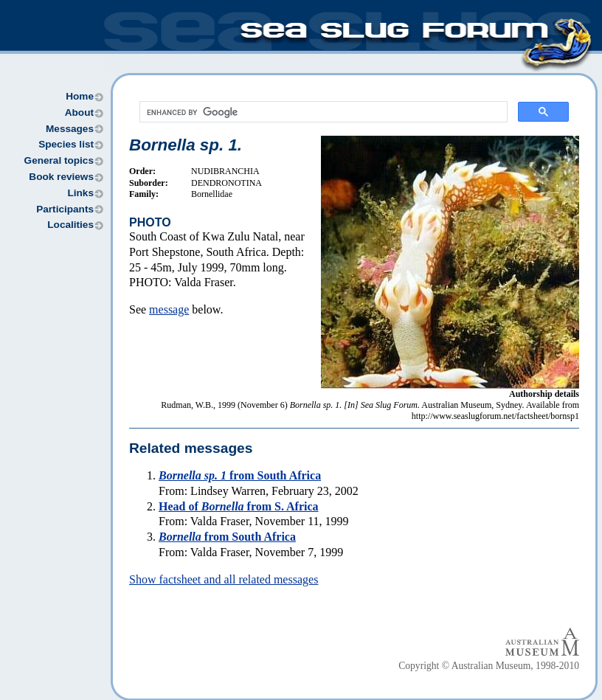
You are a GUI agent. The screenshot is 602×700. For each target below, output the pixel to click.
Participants (65, 209)
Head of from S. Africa (239, 506)
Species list (66, 144)
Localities (70, 225)
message (169, 309)
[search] (322, 112)
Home (80, 96)
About (79, 112)
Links (80, 193)
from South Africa (240, 475)
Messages (70, 129)
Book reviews (61, 177)
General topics (59, 160)
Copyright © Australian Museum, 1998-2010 (489, 666)
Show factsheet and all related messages (224, 579)
